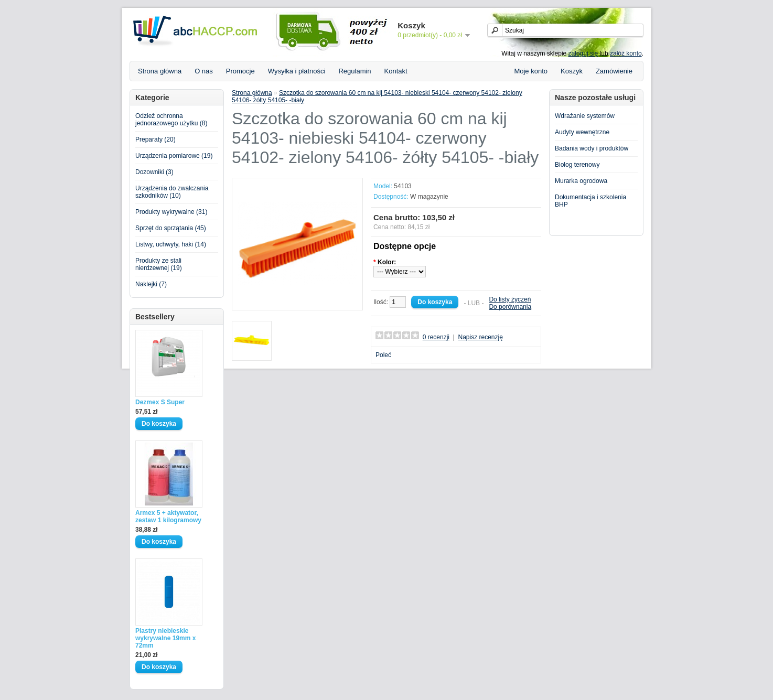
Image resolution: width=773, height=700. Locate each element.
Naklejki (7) (151, 284)
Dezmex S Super (160, 402)
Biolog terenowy (577, 165)
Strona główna (160, 71)
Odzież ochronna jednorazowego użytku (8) (171, 120)
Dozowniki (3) (154, 172)
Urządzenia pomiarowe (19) (174, 156)
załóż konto (626, 53)
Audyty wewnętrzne (582, 132)
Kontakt (396, 71)
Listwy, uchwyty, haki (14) (171, 244)
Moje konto (531, 71)
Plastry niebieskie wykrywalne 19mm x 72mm (165, 638)
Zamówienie (614, 71)
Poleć (383, 355)
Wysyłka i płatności (297, 71)
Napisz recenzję (480, 337)
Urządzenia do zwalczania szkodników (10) (172, 192)
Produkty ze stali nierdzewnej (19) (159, 264)
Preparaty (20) (155, 139)
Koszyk (572, 71)
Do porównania (510, 307)
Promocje (240, 71)
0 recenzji (436, 337)
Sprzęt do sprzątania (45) (171, 228)
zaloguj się (583, 53)
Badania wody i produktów (592, 148)
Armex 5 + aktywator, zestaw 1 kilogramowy (168, 516)
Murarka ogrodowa (581, 181)
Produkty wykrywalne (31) (171, 212)
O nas (204, 71)
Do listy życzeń (510, 299)
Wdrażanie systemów (585, 116)
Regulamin (355, 71)
